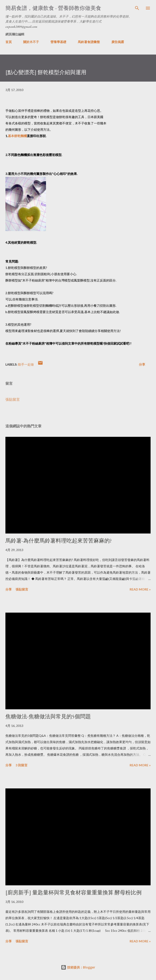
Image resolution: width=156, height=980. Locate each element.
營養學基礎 (58, 42)
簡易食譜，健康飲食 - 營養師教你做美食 (53, 8)
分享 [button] (142, 364)
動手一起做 (26, 364)
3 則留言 (22, 765)
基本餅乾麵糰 (17, 136)
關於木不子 (31, 42)
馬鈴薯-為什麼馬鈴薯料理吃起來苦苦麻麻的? (59, 541)
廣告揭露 (118, 42)
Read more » (140, 589)
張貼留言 (13, 399)
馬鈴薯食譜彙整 (89, 42)
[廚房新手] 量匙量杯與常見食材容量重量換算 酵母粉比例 (73, 892)
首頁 (9, 42)
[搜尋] (137, 8)
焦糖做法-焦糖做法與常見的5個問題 (48, 716)
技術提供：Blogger (78, 967)
